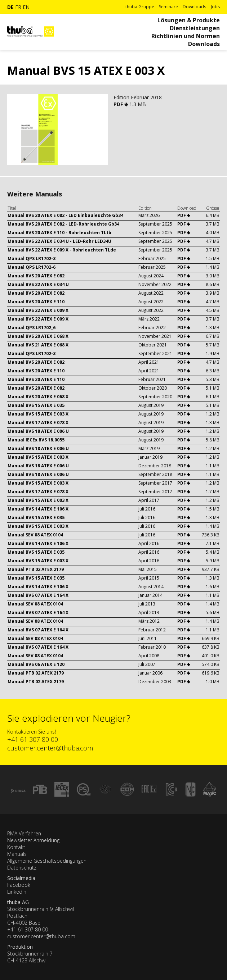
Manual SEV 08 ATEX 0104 (35, 535)
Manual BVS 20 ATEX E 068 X (38, 336)
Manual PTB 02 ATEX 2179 (36, 569)
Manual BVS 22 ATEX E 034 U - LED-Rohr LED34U (59, 241)
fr (18, 7)
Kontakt (16, 847)
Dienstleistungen (195, 28)
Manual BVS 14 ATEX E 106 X (38, 509)
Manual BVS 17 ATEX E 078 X (38, 423)
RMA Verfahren (24, 833)
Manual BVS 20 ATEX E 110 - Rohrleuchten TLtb (59, 233)
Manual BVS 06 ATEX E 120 (36, 664)
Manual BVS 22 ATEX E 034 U (38, 284)
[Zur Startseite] (31, 40)
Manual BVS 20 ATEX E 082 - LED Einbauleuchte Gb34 (65, 215)
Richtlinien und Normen (186, 36)
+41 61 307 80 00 (33, 739)
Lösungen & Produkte (189, 20)
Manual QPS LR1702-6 (32, 267)
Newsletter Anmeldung (33, 840)
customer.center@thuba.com (50, 748)
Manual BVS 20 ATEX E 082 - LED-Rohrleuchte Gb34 (63, 224)
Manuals (17, 854)
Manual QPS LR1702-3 (32, 258)
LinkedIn (17, 892)
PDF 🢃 (121, 104)
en (26, 7)
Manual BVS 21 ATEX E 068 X (38, 345)
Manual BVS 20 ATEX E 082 (36, 276)
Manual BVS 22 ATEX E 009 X (38, 310)
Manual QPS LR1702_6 (32, 328)
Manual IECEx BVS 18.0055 (36, 440)
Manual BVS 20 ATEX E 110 (36, 302)
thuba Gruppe (140, 7)
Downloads (194, 7)
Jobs (215, 7)
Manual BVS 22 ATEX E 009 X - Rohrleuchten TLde (62, 250)
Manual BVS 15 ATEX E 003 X (38, 414)
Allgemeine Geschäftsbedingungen (47, 861)
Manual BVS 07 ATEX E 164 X (38, 595)
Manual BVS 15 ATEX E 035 (36, 405)
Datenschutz (22, 868)
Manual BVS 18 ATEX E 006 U (38, 431)
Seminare (168, 7)
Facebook (19, 885)
